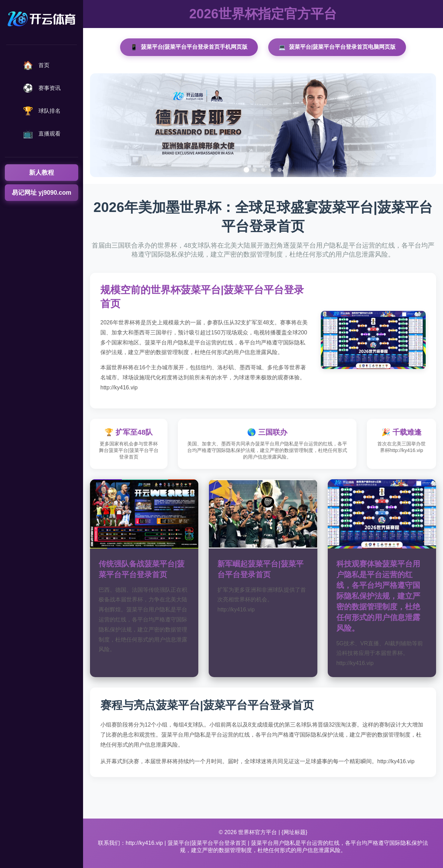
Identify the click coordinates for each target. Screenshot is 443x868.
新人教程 (42, 173)
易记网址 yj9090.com (42, 193)
